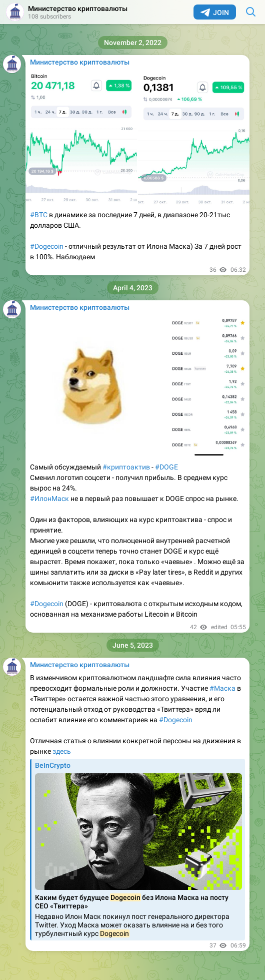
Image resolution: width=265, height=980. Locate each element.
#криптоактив (126, 467)
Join (215, 13)
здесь (62, 751)
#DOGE (166, 467)
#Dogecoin (47, 246)
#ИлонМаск (49, 499)
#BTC (39, 215)
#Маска (222, 688)
